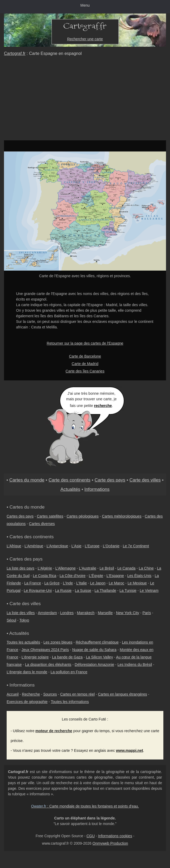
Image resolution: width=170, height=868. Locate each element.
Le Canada (127, 568)
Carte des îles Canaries (85, 371)
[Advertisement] (85, 101)
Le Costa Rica (45, 576)
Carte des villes (145, 480)
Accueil (13, 694)
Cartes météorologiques (122, 516)
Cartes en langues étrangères (122, 694)
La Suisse (83, 591)
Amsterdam (48, 613)
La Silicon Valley (99, 657)
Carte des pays (110, 480)
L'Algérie (45, 568)
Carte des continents (70, 480)
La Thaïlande (105, 591)
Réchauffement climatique (97, 642)
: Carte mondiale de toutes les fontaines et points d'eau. (85, 806)
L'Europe (92, 546)
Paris (147, 613)
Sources (50, 694)
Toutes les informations (70, 702)
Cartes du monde (27, 480)
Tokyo (24, 620)
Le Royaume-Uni (38, 591)
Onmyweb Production (110, 843)
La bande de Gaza (67, 657)
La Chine (146, 568)
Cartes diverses (42, 524)
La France (33, 583)
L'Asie (76, 546)
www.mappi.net (129, 750)
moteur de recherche (54, 731)
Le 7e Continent (136, 546)
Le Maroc (116, 583)
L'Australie (88, 568)
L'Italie (82, 583)
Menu (85, 5)
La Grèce (52, 583)
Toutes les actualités (23, 642)
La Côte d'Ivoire (73, 576)
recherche (103, 406)
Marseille (105, 613)
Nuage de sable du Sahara (94, 650)
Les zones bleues (58, 642)
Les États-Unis (139, 576)
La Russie (63, 591)
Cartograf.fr (15, 53)
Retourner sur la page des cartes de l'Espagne (85, 343)
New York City (128, 613)
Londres (67, 613)
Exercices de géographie (27, 702)
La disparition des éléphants (48, 665)
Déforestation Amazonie (94, 665)
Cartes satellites (50, 516)
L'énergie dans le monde (27, 672)
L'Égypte (96, 576)
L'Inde (68, 583)
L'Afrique (14, 546)
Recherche (31, 694)
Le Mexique (137, 583)
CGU (90, 836)
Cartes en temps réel (78, 694)
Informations (97, 489)
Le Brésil (107, 568)
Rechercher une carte (85, 39)
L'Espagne (115, 576)
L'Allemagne (65, 568)
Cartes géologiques (83, 516)
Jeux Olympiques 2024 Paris (45, 650)
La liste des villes (21, 613)
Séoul (11, 620)
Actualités (71, 489)
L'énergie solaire (35, 657)
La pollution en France (69, 672)
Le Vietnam (149, 591)
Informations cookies (115, 836)
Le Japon (98, 583)
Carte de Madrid (85, 364)
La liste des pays (20, 568)
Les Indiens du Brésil (135, 665)
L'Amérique (34, 546)
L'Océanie (111, 546)
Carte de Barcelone (85, 356)
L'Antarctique (57, 546)
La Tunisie (128, 591)
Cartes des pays (20, 516)
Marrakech (86, 613)
